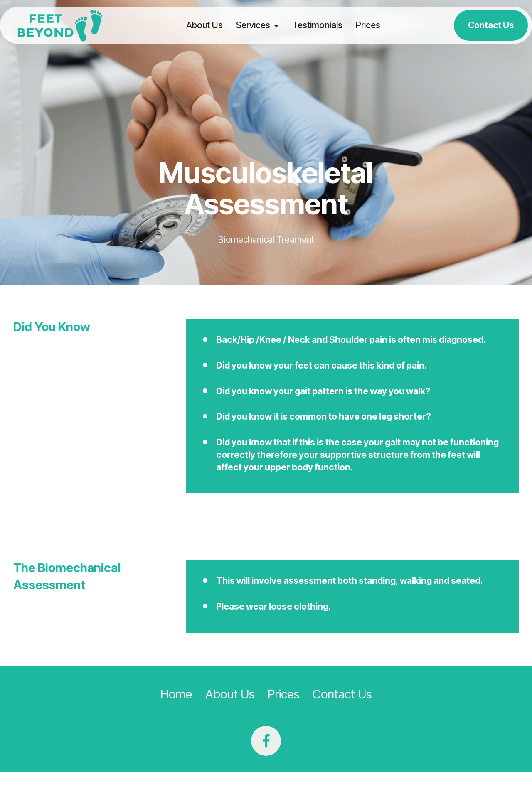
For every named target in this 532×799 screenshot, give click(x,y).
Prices (368, 25)
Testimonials (318, 25)
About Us (204, 25)
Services (253, 25)
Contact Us (491, 25)
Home (176, 694)
